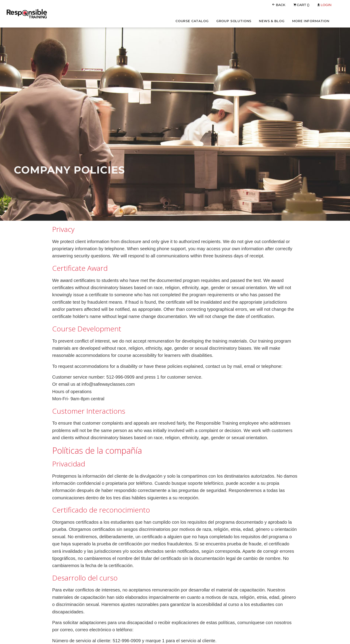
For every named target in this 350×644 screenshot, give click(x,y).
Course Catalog (192, 21)
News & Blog (272, 21)
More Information (311, 21)
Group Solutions (234, 21)
